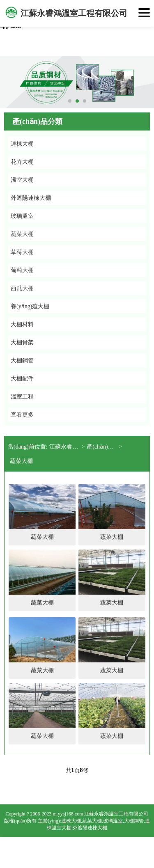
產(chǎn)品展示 (103, 447)
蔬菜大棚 (21, 461)
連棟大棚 (71, 821)
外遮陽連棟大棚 (90, 828)
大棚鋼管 (134, 821)
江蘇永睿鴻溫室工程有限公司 (66, 447)
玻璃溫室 (113, 821)
